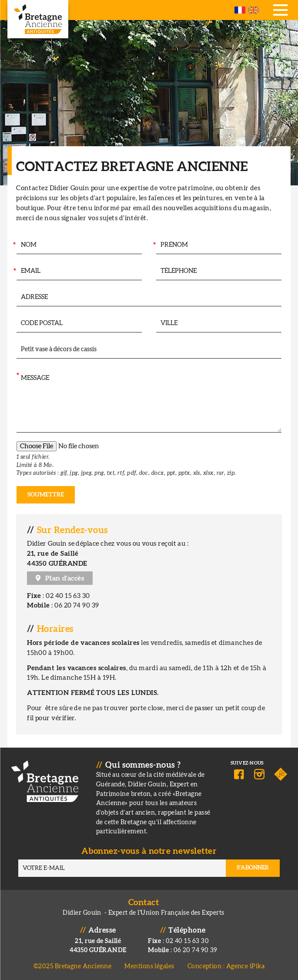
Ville (152, 324)
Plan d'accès (65, 578)
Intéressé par (17, 350)
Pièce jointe (16, 450)
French (240, 10)
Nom (14, 245)
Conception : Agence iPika (226, 966)
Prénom (154, 245)
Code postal (13, 324)
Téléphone (153, 271)
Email (14, 271)
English (253, 10)
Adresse (16, 297)
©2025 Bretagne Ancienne (73, 966)
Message (17, 376)
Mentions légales (149, 966)
